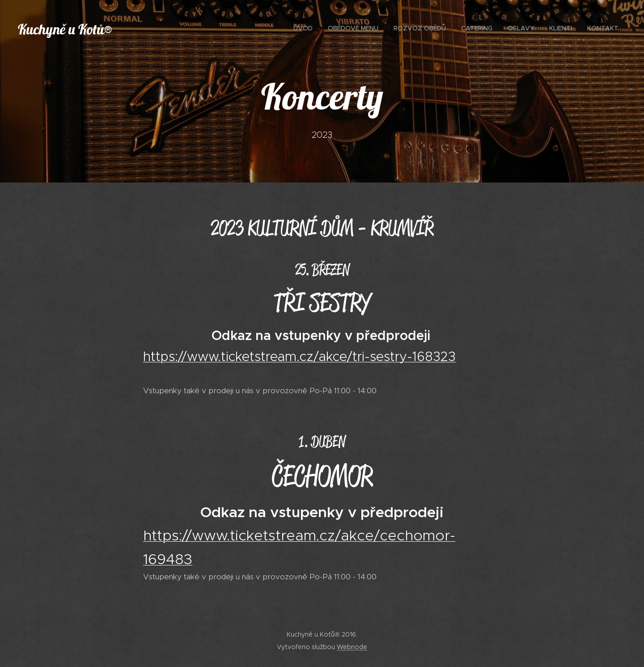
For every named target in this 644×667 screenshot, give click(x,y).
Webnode (352, 647)
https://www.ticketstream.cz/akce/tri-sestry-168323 (299, 357)
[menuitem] (527, 29)
